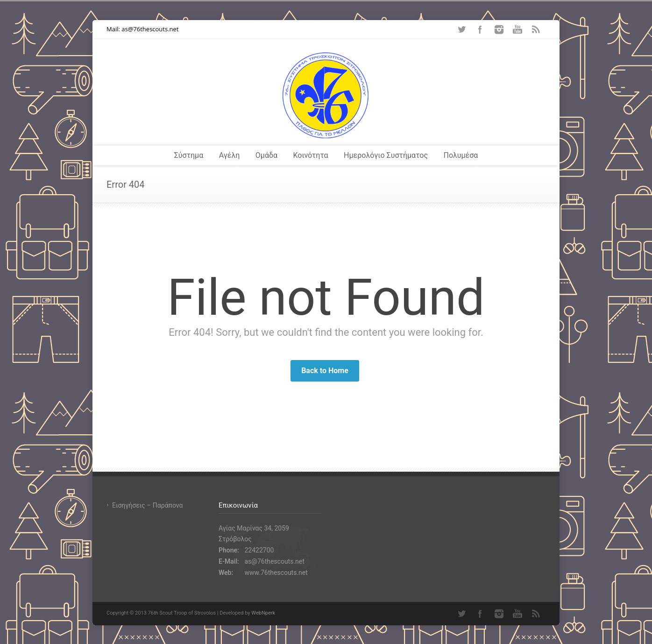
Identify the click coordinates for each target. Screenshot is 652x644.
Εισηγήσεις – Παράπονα (147, 505)
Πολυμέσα (461, 155)
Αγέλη (230, 155)
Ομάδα (266, 155)
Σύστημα (189, 155)
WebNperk (263, 613)
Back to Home (325, 371)
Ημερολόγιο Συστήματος (386, 155)
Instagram (499, 29)
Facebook (480, 29)
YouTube (517, 29)
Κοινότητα (311, 155)
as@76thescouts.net (150, 29)
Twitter (461, 29)
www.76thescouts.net (276, 573)
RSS (536, 29)
